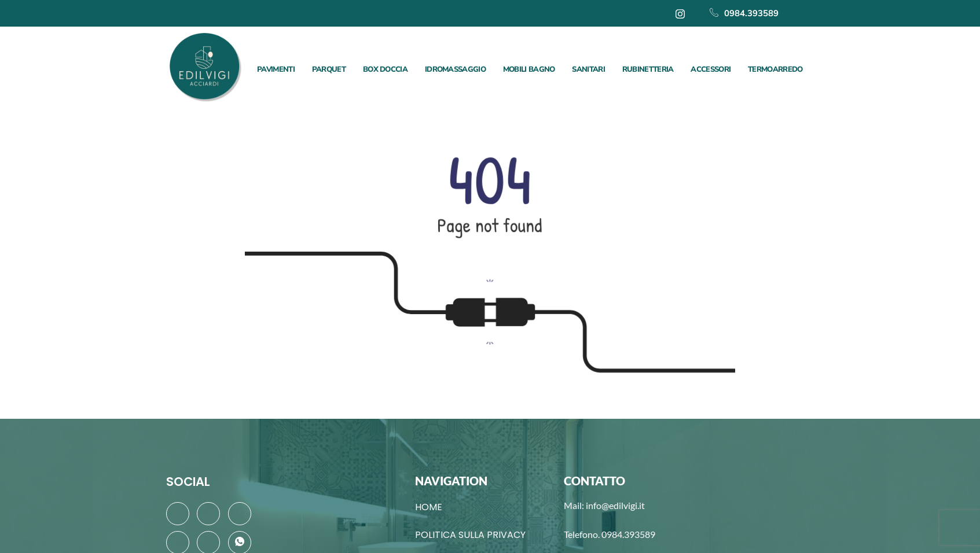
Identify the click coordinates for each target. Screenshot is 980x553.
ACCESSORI (711, 69)
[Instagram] (680, 13)
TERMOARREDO (775, 69)
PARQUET (329, 69)
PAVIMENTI (276, 69)
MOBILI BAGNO (529, 69)
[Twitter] (208, 514)
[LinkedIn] (240, 514)
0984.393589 (744, 14)
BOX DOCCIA (385, 69)
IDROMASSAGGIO (455, 69)
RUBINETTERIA (648, 69)
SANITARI (588, 69)
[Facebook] (178, 514)
